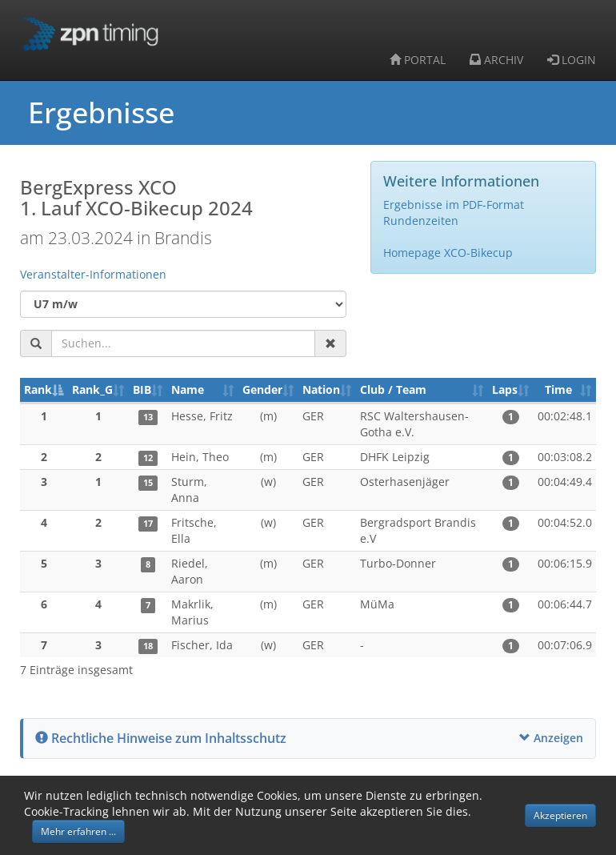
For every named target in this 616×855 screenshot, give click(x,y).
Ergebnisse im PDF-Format (454, 205)
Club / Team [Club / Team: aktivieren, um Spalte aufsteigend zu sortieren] (393, 389)
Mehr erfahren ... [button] (78, 831)
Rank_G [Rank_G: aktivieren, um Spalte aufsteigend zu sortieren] (92, 389)
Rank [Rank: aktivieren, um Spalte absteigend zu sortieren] (38, 389)
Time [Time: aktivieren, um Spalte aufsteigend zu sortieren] (558, 389)
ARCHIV (496, 60)
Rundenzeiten (421, 221)
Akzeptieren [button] (560, 815)
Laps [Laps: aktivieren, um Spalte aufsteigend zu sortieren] (505, 389)
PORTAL (418, 60)
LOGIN (572, 60)
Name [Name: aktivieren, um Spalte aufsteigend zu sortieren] (188, 389)
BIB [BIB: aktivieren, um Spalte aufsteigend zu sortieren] (142, 389)
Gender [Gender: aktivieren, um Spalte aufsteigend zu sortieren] (262, 389)
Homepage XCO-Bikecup (448, 253)
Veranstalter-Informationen (93, 274)
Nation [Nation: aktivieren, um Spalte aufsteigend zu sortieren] (321, 389)
